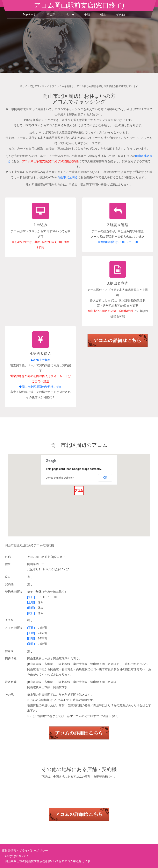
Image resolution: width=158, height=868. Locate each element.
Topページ (29, 14)
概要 (103, 14)
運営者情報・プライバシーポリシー (25, 850)
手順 (87, 14)
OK (105, 478)
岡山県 (51, 14)
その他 (121, 14)
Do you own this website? (60, 478)
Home (70, 14)
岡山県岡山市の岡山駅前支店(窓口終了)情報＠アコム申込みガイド (48, 861)
